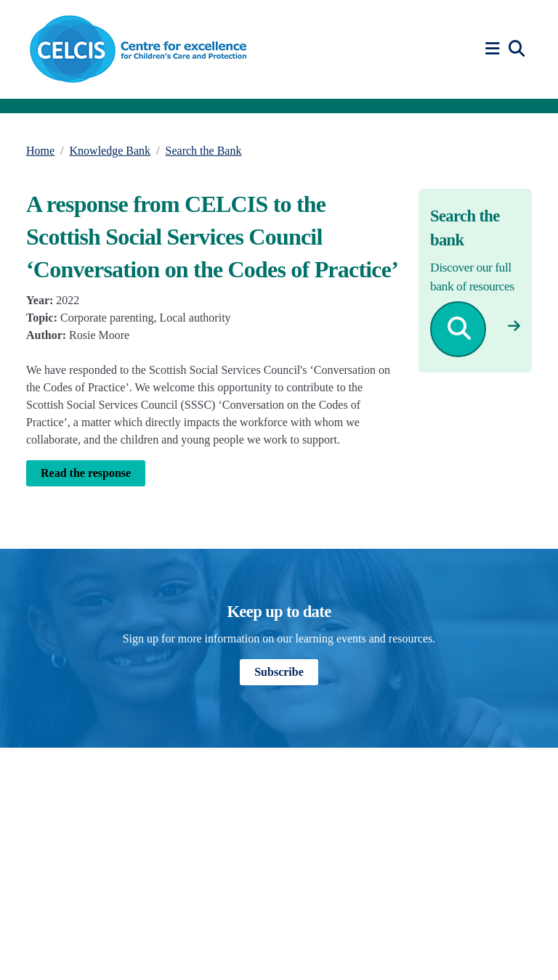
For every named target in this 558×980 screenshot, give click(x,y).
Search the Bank (204, 151)
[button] (495, 49)
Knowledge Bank (110, 151)
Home (40, 151)
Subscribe (279, 672)
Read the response (86, 473)
